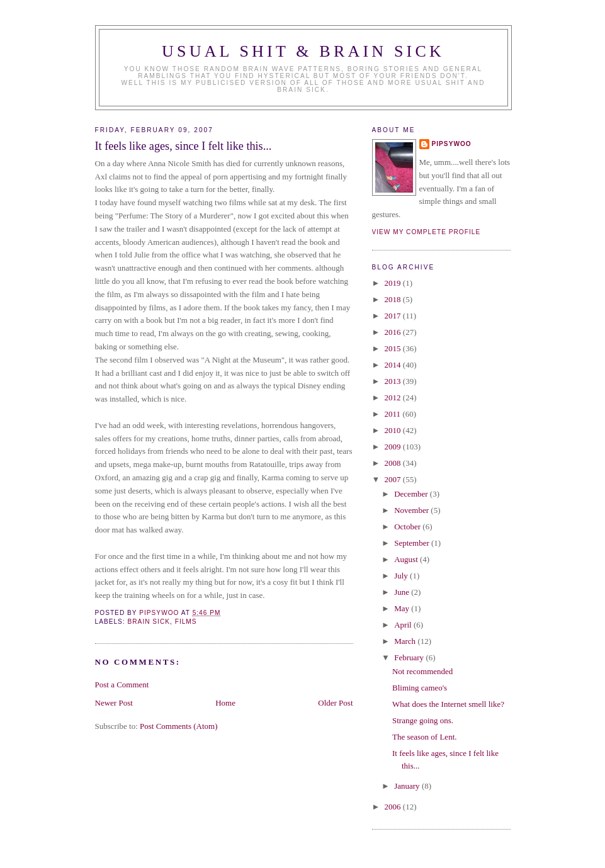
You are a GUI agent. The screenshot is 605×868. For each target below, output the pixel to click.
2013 (394, 381)
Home (225, 703)
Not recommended (422, 671)
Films (186, 622)
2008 (394, 463)
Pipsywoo (452, 144)
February (410, 657)
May (403, 608)
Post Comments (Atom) (179, 726)
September (413, 543)
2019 (394, 283)
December (412, 494)
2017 (394, 316)
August (407, 559)
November (412, 510)
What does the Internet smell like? (448, 704)
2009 (394, 447)
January (408, 786)
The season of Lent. (425, 737)
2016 (394, 332)
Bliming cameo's (420, 688)
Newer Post (114, 703)
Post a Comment (122, 685)
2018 (394, 299)
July (402, 576)
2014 (394, 365)
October (408, 527)
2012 (394, 397)
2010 (394, 430)
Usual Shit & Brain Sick (303, 51)
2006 (394, 807)
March (406, 641)
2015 (394, 348)
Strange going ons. (423, 720)
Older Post (335, 703)
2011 (394, 414)
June (403, 592)
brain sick (149, 622)
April (404, 625)
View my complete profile (427, 232)
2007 (394, 479)
